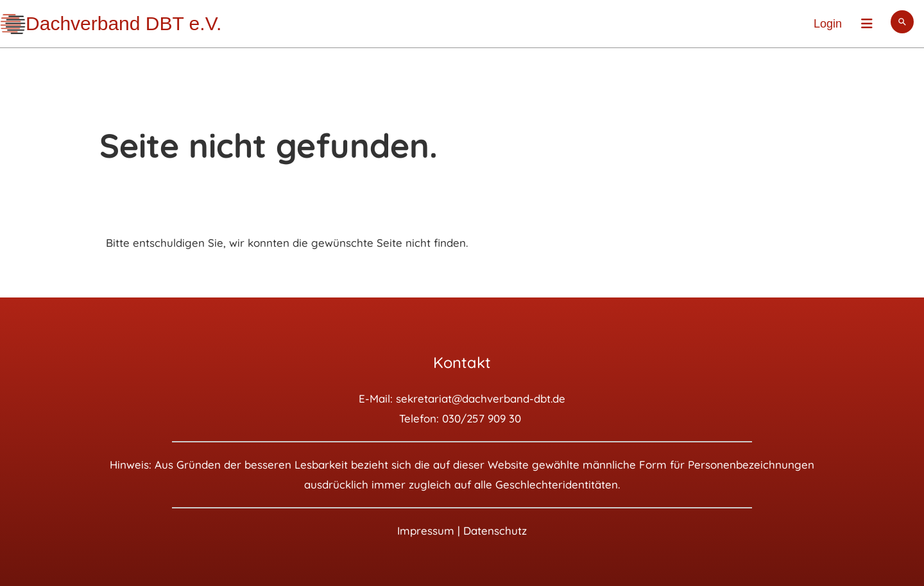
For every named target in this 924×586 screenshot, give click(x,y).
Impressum (426, 531)
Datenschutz (495, 531)
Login (828, 24)
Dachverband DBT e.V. (124, 23)
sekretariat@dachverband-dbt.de (481, 398)
